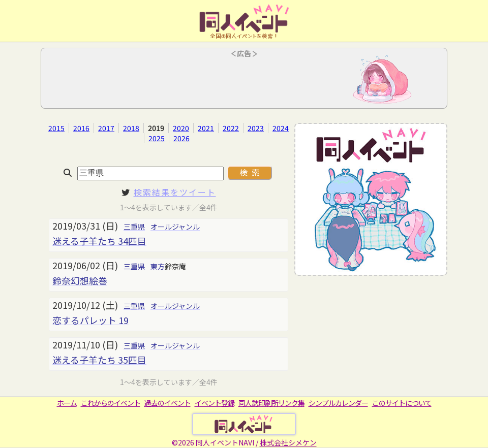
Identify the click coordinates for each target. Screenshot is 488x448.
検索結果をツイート (175, 192)
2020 (181, 128)
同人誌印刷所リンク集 (271, 403)
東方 (158, 266)
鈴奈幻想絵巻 (80, 280)
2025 (157, 138)
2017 (106, 128)
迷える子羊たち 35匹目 (99, 360)
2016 (81, 128)
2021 (206, 128)
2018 (131, 128)
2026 (181, 138)
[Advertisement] (244, 81)
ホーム (67, 403)
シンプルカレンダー (338, 403)
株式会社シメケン (288, 442)
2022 (231, 128)
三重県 (134, 227)
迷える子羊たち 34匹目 (99, 241)
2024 (281, 128)
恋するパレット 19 (90, 320)
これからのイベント (111, 403)
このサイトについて (402, 403)
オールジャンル (175, 227)
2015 (56, 128)
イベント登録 (215, 403)
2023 (256, 128)
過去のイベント (167, 403)
